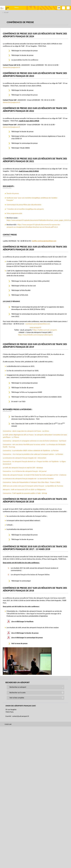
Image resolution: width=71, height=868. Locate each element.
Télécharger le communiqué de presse (24, 51)
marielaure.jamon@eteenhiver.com (38, 324)
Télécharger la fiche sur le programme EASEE (27, 392)
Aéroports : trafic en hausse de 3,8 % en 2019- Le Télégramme (24, 490)
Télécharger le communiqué (21, 581)
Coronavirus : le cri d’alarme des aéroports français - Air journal (25, 471)
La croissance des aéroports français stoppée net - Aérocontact (24, 458)
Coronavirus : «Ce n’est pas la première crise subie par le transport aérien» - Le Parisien (33, 454)
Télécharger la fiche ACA (20, 295)
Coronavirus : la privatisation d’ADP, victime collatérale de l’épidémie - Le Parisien (31, 451)
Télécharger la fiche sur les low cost (23, 286)
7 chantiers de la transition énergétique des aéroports (25, 209)
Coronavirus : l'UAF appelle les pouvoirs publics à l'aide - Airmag (25, 493)
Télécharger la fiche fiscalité (21, 290)
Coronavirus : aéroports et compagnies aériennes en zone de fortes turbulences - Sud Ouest (34, 441)
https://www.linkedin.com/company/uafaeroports (36, 335)
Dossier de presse (13, 193)
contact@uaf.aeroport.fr (21, 716)
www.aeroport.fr (35, 327)
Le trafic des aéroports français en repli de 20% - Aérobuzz (23, 468)
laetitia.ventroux (38, 241)
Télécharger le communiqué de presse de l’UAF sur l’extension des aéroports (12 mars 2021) (39, 315)
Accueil (6, 12)
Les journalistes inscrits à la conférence (25, 60)
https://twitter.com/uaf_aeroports (45, 330)
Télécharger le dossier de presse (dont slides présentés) (30, 281)
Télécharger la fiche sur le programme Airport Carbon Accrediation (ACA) (36, 397)
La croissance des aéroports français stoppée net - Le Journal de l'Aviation (28, 479)
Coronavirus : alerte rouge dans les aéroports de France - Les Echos (26, 431)
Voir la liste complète (17, 698)
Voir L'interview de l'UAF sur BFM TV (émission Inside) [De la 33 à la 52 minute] (38, 425)
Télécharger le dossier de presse (23, 55)
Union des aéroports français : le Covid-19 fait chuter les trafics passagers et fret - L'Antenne (35, 475)
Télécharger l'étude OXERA (20, 148)
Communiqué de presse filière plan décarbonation (24, 205)
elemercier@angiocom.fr (11, 67)
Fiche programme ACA (14, 213)
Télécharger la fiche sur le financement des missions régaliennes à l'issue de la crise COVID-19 (38, 137)
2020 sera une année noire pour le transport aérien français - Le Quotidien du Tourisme (33, 486)
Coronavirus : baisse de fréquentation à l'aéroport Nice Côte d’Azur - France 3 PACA (31, 482)
